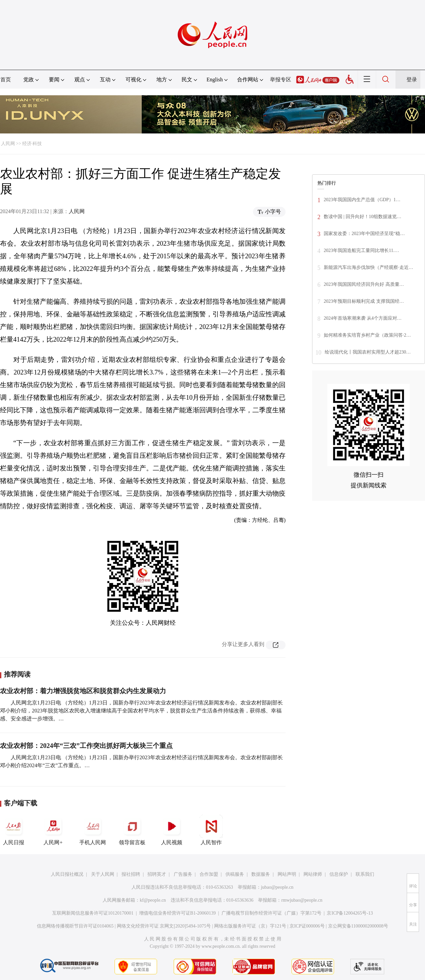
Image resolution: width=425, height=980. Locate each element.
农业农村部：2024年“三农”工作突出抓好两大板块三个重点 (86, 746)
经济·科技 (32, 144)
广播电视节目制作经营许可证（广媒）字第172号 (271, 913)
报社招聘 (131, 874)
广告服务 (183, 874)
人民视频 (172, 830)
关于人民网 (103, 874)
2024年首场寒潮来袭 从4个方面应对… (363, 318)
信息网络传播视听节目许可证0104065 (75, 926)
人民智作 (211, 830)
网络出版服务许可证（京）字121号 (250, 926)
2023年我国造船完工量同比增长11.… (361, 250)
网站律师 (313, 874)
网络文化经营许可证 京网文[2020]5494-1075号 (164, 926)
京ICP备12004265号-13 (350, 913)
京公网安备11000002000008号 (358, 926)
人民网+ (53, 830)
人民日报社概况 (67, 874)
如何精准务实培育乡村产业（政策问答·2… (367, 335)
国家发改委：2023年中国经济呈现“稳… (364, 234)
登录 (412, 80)
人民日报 (14, 830)
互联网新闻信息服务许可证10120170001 (93, 913)
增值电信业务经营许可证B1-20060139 (177, 913)
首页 (6, 80)
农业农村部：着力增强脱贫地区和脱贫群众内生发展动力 (83, 691)
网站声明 (287, 874)
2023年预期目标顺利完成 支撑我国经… (364, 301)
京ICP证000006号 (307, 926)
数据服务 (261, 874)
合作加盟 (209, 874)
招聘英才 (157, 874)
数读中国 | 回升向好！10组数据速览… (363, 217)
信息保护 (339, 874)
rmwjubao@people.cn (302, 900)
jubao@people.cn (277, 887)
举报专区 (281, 80)
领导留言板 (132, 830)
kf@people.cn (153, 900)
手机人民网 (93, 830)
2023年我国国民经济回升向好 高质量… (364, 284)
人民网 (8, 144)
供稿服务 (235, 874)
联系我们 (365, 874)
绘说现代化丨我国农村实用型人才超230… (368, 352)
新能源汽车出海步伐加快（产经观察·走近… (369, 267)
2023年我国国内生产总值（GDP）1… (362, 200)
